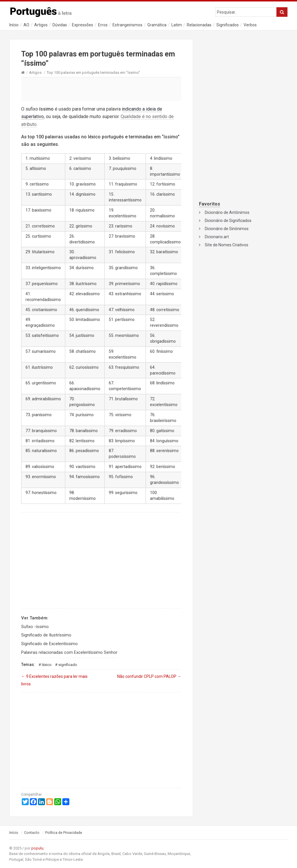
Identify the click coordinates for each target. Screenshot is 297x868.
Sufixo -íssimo (35, 627)
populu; (38, 848)
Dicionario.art (217, 237)
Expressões (83, 25)
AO (26, 25)
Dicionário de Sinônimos (227, 229)
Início (14, 25)
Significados (228, 25)
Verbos (250, 25)
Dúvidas (60, 25)
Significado (68, 665)
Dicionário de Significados (228, 221)
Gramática (157, 25)
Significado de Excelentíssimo (49, 644)
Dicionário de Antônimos (227, 212)
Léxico (47, 665)
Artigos (41, 25)
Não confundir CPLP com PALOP (149, 676)
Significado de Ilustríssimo (46, 635)
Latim (177, 25)
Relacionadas (199, 25)
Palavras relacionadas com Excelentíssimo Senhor (69, 652)
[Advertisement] (101, 89)
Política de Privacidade (64, 833)
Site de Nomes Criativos (227, 245)
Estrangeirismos (127, 25)
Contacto (32, 833)
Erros (103, 25)
